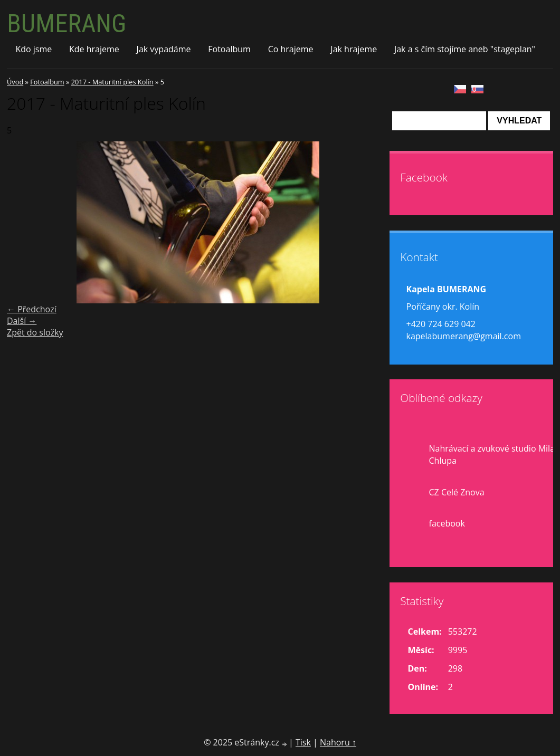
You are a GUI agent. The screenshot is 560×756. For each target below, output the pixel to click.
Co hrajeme (291, 49)
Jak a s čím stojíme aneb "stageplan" (465, 49)
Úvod (15, 82)
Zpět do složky (35, 332)
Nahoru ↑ (338, 742)
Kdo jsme (34, 49)
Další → (22, 321)
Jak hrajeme (354, 49)
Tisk (303, 742)
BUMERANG (67, 23)
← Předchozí (32, 309)
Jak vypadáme (164, 49)
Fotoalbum (229, 49)
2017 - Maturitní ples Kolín (112, 82)
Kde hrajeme (94, 49)
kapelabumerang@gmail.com (464, 336)
